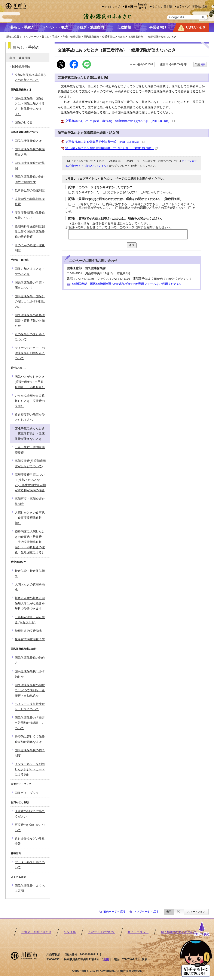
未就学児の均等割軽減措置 (30, 202)
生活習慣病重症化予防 (30, 639)
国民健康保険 (91, 37)
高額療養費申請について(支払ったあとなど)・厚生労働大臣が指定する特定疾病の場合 (30, 482)
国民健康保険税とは (28, 141)
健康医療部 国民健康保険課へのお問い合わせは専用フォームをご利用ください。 (128, 284)
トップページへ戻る (146, 912)
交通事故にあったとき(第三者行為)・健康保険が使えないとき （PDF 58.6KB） (120, 121)
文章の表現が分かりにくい (94, 208)
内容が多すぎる (117, 204)
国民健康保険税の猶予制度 (30, 753)
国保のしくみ (24, 122)
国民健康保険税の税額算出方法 (30, 152)
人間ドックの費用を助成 (30, 587)
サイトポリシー (138, 932)
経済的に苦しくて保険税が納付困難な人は (30, 739)
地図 (106, 959)
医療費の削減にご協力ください (30, 814)
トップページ (31, 37)
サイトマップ (112, 7)
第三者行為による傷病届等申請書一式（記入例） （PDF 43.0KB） (111, 148)
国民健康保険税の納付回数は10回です (30, 179)
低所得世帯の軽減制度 (30, 190)
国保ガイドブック (27, 793)
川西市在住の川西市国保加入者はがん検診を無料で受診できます (30, 603)
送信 (132, 245)
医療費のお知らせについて (30, 827)
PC (179, 912)
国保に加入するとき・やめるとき (30, 271)
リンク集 (70, 932)
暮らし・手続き (51, 37)
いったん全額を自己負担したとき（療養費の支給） (30, 401)
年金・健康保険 (72, 37)
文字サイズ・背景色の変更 (192, 7)
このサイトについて (102, 932)
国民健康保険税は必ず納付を (30, 674)
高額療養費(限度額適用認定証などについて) (30, 464)
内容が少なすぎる (146, 204)
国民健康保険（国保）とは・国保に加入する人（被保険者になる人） (30, 106)
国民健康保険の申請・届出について (30, 285)
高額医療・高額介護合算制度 (30, 501)
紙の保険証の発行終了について (30, 337)
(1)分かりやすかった (86, 192)
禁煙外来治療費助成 (28, 631)
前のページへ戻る (114, 912)
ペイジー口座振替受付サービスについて (30, 707)
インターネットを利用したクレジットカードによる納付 (30, 769)
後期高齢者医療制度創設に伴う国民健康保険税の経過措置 (30, 232)
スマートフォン (196, 912)
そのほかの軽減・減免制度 (30, 248)
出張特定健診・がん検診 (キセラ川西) (30, 620)
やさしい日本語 (162, 7)
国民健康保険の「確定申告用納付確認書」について (30, 723)
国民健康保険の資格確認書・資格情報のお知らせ (30, 320)
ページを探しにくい (85, 204)
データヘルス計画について (30, 865)
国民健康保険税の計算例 (30, 166)
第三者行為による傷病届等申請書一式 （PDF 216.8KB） (105, 142)
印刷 (197, 65)
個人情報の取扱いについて (179, 932)
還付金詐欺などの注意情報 (30, 841)
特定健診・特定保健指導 (30, 573)
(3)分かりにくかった (158, 192)
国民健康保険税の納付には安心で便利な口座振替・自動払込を (30, 690)
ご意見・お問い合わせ (36, 932)
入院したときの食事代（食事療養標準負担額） (30, 518)
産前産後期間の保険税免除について (30, 215)
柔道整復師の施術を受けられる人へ (30, 417)
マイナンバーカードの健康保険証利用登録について (30, 353)
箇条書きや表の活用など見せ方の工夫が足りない (152, 208)
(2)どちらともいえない (122, 192)
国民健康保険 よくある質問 (30, 888)
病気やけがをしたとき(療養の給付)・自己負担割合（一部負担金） (30, 382)
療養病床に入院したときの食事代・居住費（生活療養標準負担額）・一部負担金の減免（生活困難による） (30, 542)
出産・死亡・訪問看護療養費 (30, 450)
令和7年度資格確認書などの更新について (31, 77)
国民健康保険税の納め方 (30, 660)
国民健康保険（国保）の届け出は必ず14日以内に (30, 302)
